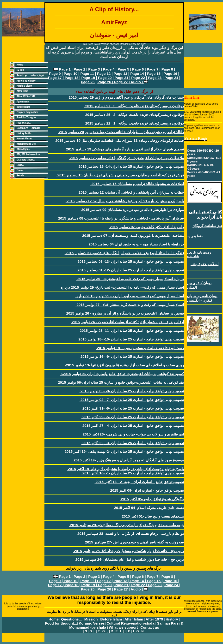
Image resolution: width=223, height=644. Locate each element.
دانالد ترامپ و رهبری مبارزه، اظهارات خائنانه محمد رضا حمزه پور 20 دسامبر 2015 (121, 132)
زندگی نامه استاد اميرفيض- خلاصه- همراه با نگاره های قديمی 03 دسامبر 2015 (124, 253)
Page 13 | (122, 74)
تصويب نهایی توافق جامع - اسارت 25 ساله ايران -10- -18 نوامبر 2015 (131, 339)
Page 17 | (56, 78)
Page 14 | (139, 74)
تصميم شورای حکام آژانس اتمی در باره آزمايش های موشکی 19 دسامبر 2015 (124, 149)
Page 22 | (139, 78)
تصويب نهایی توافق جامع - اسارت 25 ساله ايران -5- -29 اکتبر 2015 (133, 417)
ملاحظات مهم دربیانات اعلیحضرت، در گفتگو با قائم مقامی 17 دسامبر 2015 (126, 158)
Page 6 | (139, 69)
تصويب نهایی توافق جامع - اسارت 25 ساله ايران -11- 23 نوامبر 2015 (131, 331)
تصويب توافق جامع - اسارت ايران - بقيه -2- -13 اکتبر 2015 (139, 482)
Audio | (137, 82)
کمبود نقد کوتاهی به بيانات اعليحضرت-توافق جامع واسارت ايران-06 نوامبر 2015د (122, 374)
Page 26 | (106, 82)
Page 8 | (168, 69)
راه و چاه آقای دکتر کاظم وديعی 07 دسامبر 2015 (146, 227)
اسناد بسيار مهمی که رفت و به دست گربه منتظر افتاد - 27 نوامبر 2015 (130, 305)
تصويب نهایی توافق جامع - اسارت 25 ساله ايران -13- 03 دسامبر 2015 (130, 261)
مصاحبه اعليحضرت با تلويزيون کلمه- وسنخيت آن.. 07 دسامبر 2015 (133, 236)
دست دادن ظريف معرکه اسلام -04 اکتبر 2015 (149, 508)
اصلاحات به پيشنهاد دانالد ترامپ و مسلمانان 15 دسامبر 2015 (137, 184)
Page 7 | (154, 69)
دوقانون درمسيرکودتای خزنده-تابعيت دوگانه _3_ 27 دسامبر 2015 (134, 106)
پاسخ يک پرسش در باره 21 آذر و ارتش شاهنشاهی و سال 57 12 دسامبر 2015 (125, 201)
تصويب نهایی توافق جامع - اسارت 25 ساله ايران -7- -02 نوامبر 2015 (132, 400)
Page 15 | (155, 74)
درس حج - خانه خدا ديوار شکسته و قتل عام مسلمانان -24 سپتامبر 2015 (129, 559)
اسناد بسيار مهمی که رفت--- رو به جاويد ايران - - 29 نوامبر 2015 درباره (130, 296)
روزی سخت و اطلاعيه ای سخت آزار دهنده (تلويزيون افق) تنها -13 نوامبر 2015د (124, 365)
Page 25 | (89, 82)
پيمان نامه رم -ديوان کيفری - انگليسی (202, 298)
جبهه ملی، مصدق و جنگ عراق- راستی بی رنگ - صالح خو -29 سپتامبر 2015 (126, 525)
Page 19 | (90, 78)
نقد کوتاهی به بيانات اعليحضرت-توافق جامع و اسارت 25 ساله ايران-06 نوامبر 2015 (120, 382)
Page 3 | (96, 69)
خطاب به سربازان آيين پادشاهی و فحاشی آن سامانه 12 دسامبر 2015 (131, 192)
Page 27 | (122, 82)
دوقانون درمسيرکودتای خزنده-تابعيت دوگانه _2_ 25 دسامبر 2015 (134, 115)
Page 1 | (66, 69)
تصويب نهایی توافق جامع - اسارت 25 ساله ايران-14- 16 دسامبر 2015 (131, 166)
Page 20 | (106, 78)
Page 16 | (171, 74)
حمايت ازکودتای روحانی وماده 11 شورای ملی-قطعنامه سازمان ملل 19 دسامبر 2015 (119, 140)
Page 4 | (110, 69)
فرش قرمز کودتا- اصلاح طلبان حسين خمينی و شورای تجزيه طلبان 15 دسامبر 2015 (120, 175)
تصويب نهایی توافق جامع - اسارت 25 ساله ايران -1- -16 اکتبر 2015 (133, 473)
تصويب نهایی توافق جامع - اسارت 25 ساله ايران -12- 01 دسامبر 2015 (130, 270)
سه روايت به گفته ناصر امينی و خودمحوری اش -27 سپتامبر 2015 (134, 542)
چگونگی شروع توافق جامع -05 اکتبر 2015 (152, 499)
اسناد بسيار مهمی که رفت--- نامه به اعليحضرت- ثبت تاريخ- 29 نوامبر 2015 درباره (122, 287)
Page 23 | (156, 78)
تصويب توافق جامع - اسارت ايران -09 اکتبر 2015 (146, 490)
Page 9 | (56, 74)
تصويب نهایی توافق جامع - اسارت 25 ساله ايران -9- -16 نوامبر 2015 (132, 356)
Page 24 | (172, 78)
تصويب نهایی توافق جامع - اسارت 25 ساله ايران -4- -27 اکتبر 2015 (133, 426)
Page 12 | (105, 74)
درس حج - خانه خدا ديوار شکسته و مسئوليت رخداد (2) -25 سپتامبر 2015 (128, 551)
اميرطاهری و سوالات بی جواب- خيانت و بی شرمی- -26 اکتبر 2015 (133, 434)
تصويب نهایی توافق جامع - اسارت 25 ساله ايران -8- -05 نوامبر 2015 (132, 391)
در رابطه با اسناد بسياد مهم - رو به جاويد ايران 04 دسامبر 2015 (136, 244)
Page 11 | (89, 74)
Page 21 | (123, 78)
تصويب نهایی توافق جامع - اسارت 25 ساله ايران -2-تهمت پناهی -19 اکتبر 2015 (124, 451)
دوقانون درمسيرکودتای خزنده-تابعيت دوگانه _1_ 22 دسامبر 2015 (134, 123)
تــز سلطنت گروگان (207, 226)
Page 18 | (73, 78)
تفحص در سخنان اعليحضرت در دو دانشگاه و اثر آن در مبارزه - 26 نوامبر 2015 (124, 313)
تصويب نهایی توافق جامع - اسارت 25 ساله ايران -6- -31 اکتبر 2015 (133, 408)
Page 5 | (125, 69)
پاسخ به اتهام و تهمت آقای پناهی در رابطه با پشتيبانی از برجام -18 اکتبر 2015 (125, 469)
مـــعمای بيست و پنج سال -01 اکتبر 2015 (152, 516)
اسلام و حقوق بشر (205, 264)
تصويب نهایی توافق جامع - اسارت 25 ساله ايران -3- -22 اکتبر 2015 (133, 443)
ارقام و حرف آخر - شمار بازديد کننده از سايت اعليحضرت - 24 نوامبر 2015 (127, 322)
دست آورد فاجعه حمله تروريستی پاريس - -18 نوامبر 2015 (140, 348)
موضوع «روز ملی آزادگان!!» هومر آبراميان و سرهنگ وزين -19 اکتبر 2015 (128, 460)
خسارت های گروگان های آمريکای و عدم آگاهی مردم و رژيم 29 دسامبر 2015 (126, 97)
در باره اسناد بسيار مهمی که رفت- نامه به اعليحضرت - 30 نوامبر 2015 (130, 279)
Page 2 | (81, 69)
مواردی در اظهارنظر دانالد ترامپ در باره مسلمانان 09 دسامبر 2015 (132, 210)
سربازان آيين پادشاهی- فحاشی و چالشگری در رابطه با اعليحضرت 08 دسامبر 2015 (121, 218)
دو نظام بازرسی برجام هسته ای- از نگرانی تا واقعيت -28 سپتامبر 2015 (130, 534)
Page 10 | (72, 74)
